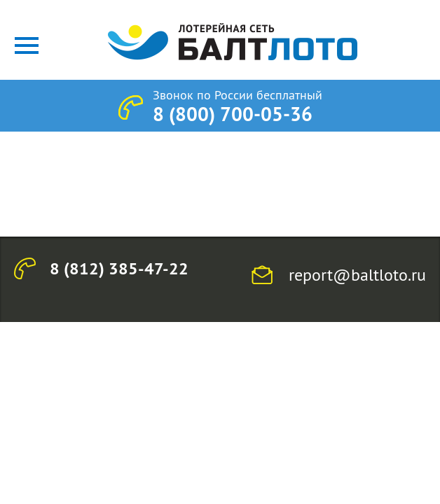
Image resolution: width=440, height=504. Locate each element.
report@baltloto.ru (357, 274)
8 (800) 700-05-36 (233, 114)
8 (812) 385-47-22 (119, 268)
